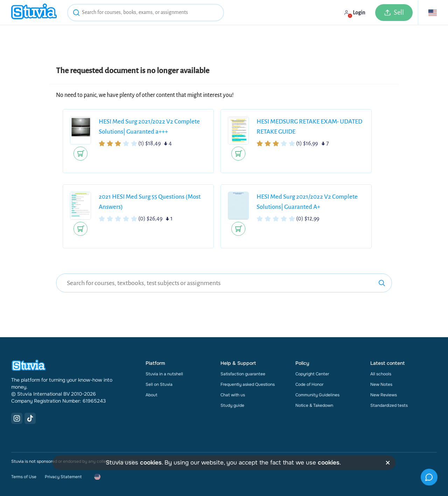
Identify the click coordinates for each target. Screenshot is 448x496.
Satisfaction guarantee (243, 374)
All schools (381, 374)
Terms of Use (24, 477)
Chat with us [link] (233, 395)
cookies (151, 463)
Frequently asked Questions (248, 384)
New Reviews (384, 395)
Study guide (232, 405)
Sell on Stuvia (159, 384)
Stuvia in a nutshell (164, 374)
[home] (34, 12)
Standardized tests (389, 405)
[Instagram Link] (17, 418)
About (151, 395)
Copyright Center (312, 374)
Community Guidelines (317, 395)
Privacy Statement (63, 477)
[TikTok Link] (30, 418)
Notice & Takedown (314, 405)
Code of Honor (309, 384)
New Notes (381, 384)
